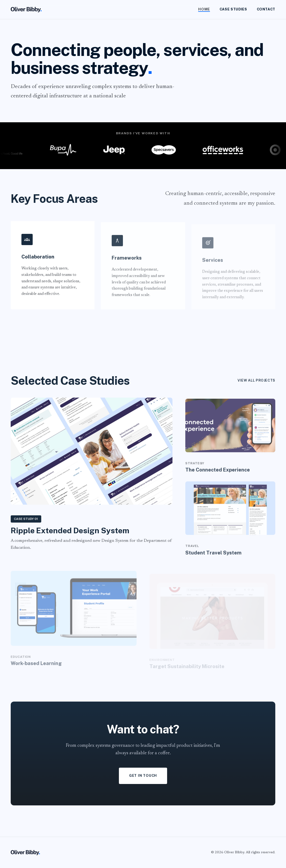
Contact (266, 9)
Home (204, 9)
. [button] (150, 68)
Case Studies (233, 9)
